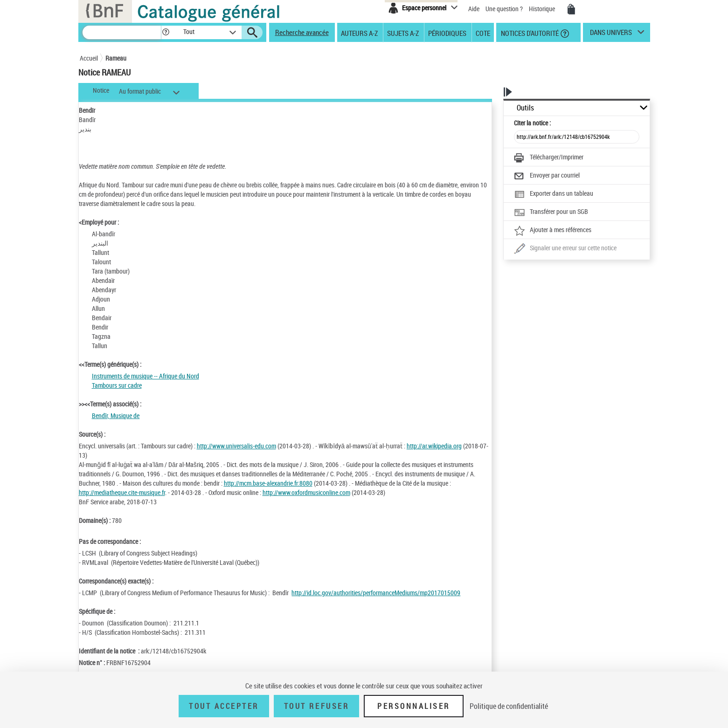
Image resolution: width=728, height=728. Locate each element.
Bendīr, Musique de (116, 416)
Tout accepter (224, 706)
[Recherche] (122, 32)
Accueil (89, 58)
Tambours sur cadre (117, 385)
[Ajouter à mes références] (553, 231)
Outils (525, 108)
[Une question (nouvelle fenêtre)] (565, 249)
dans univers (611, 34)
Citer (532, 123)
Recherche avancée (302, 32)
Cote (483, 33)
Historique (543, 9)
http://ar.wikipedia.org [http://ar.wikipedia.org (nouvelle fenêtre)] (434, 446)
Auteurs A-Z (359, 33)
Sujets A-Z (403, 33)
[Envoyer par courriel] (547, 176)
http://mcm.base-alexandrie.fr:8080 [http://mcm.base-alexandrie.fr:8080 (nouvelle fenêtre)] (268, 483)
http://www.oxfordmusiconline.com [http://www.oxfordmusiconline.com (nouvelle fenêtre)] (306, 492)
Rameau (116, 58)
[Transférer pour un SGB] (551, 213)
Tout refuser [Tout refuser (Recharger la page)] (316, 706)
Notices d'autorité (529, 33)
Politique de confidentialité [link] (509, 706)
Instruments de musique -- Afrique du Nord (146, 376)
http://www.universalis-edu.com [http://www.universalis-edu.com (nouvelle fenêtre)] (236, 446)
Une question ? (504, 9)
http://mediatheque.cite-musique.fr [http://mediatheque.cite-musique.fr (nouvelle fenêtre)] (122, 492)
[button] (166, 32)
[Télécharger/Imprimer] (549, 158)
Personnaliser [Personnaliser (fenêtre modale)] (414, 706)
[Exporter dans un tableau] (554, 194)
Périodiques (447, 33)
